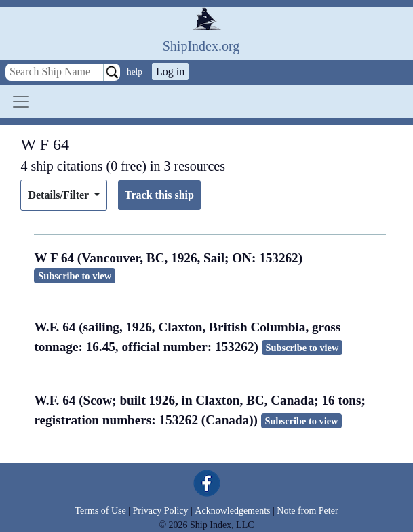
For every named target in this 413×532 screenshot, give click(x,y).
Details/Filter (59, 195)
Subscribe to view (75, 276)
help (135, 71)
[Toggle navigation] (21, 102)
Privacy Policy (160, 511)
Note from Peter (307, 511)
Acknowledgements (232, 511)
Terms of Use (100, 511)
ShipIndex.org (201, 46)
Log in (170, 71)
